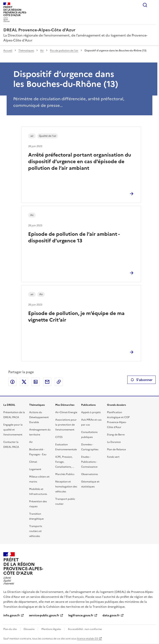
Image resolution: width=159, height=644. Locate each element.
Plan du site (10, 629)
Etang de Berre (116, 435)
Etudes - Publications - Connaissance (89, 462)
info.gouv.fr (12, 615)
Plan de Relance (116, 449)
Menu (153, 5)
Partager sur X (24, 382)
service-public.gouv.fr (44, 615)
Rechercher (145, 5)
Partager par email (47, 382)
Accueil (8, 51)
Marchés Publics (65, 474)
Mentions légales (51, 629)
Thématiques (26, 51)
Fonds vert (113, 457)
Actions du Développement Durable (39, 417)
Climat (33, 462)
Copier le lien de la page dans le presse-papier (59, 382)
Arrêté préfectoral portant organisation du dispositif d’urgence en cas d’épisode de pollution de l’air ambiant (80, 162)
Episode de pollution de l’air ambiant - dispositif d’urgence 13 (74, 237)
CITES (59, 437)
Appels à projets (91, 412)
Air (42, 51)
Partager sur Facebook (12, 382)
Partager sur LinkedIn (36, 382)
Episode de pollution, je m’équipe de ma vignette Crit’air (76, 317)
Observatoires (90, 474)
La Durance (114, 442)
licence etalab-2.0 (87, 639)
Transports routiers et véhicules (36, 531)
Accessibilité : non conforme (85, 629)
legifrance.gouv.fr (81, 615)
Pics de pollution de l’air (64, 51)
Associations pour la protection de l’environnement (66, 425)
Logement (35, 469)
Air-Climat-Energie (66, 412)
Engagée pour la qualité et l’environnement (13, 430)
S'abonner (142, 380)
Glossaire (29, 629)
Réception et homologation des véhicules (66, 487)
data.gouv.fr (111, 615)
